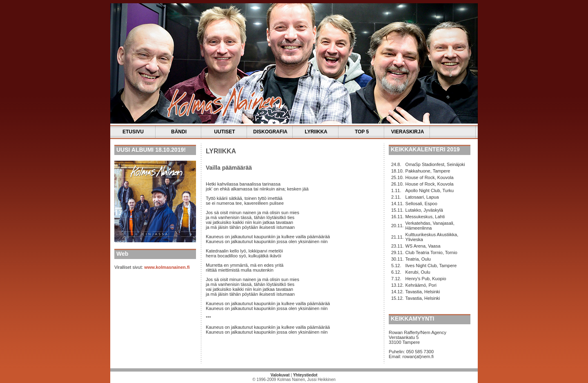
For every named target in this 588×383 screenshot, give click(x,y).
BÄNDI (179, 132)
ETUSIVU (133, 132)
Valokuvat (280, 375)
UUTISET (224, 132)
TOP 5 (362, 132)
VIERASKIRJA (408, 132)
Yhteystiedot (305, 375)
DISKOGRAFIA (270, 132)
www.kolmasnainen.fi (167, 267)
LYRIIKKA (316, 132)
